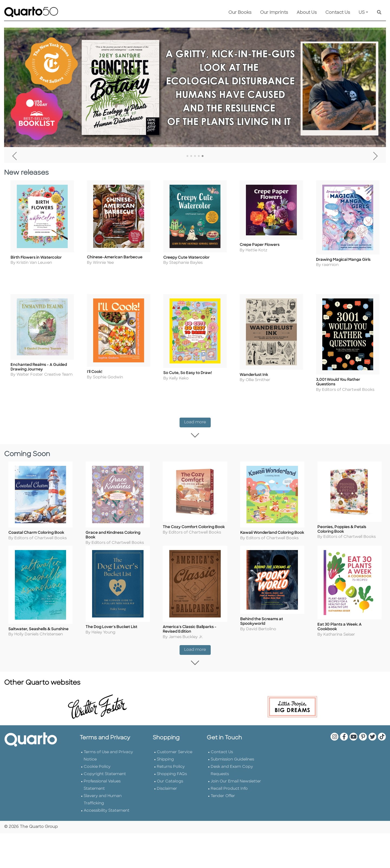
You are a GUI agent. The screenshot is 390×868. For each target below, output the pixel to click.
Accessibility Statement (107, 817)
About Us (307, 13)
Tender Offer (223, 802)
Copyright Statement (105, 780)
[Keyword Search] (379, 13)
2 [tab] (191, 156)
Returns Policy (171, 773)
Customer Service (175, 758)
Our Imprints (274, 13)
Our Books (240, 13)
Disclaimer (167, 795)
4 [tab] (199, 156)
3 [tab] (195, 156)
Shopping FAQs (172, 780)
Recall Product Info (229, 795)
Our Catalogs (170, 788)
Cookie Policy (97, 773)
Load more (197, 424)
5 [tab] (203, 156)
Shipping (165, 766)
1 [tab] (187, 156)
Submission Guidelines (232, 766)
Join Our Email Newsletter (236, 788)
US (362, 13)
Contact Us (338, 13)
